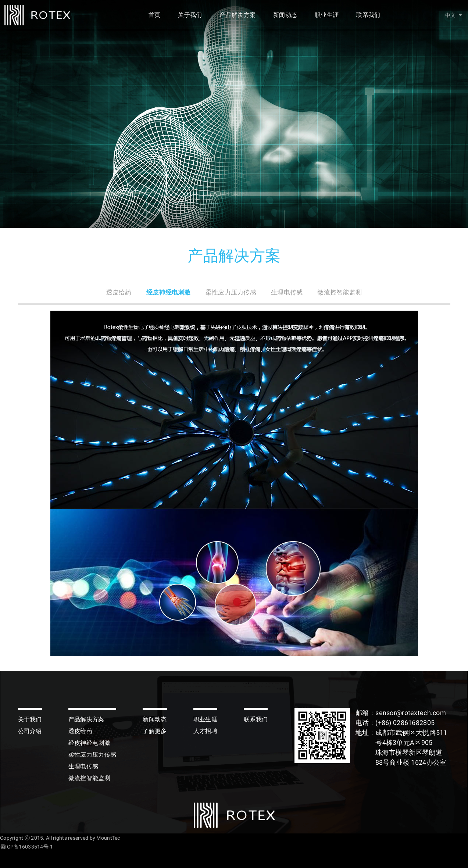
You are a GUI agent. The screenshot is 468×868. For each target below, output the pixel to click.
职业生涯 (327, 17)
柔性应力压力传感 (231, 292)
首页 (155, 17)
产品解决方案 (237, 17)
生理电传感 (289, 292)
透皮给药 (114, 292)
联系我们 (368, 17)
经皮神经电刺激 (165, 292)
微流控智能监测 (344, 292)
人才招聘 (205, 731)
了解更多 (155, 731)
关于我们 (190, 17)
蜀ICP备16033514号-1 (26, 847)
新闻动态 (285, 17)
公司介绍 (30, 731)
